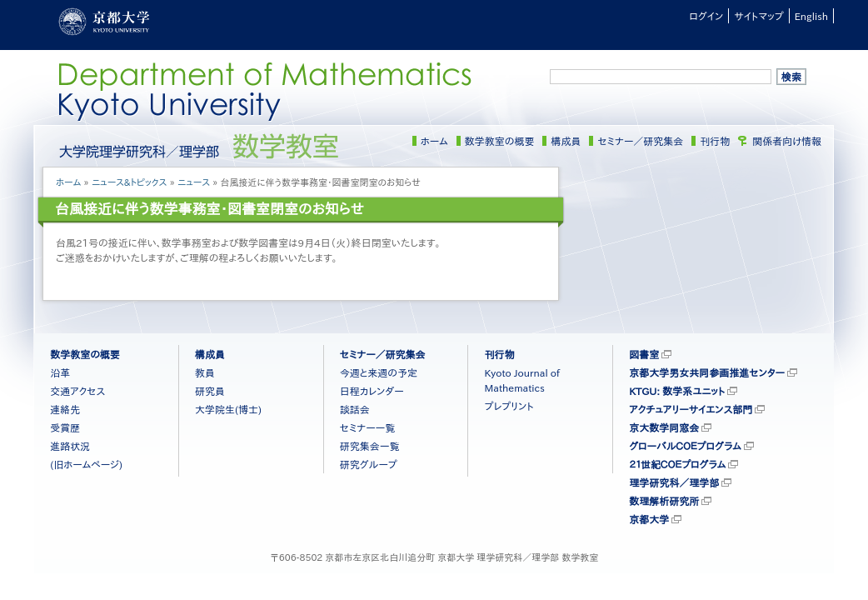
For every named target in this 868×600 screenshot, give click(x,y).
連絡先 (65, 409)
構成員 (566, 141)
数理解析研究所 (664, 501)
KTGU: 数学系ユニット (677, 391)
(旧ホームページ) (86, 464)
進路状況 (70, 446)
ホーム (434, 141)
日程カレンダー (372, 391)
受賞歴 (65, 427)
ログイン (706, 16)
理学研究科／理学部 (674, 482)
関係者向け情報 (787, 141)
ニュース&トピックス (130, 182)
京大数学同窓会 (664, 427)
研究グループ (369, 464)
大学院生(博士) (228, 409)
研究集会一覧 (370, 446)
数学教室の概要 (500, 141)
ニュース (194, 182)
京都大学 (649, 519)
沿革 (60, 372)
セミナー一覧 (368, 427)
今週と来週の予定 (379, 372)
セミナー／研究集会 (640, 141)
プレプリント (509, 406)
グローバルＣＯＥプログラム (685, 446)
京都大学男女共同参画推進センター (707, 372)
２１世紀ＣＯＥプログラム (677, 464)
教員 (205, 372)
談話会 (355, 409)
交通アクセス (77, 391)
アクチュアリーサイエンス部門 (691, 409)
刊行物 (715, 141)
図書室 (644, 354)
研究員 (210, 391)
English (811, 16)
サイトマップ (758, 16)
